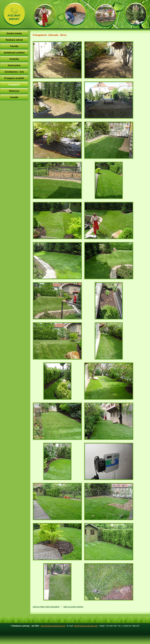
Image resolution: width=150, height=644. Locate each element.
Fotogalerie (14, 85)
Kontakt (14, 97)
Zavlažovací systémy (14, 53)
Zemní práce (14, 65)
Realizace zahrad (14, 40)
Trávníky (14, 46)
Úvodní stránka (14, 33)
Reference (14, 91)
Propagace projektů (14, 78)
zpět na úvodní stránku (73, 607)
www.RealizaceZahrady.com (53, 626)
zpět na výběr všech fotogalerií (46, 607)
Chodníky (14, 59)
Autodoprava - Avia (14, 72)
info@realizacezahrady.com (86, 626)
